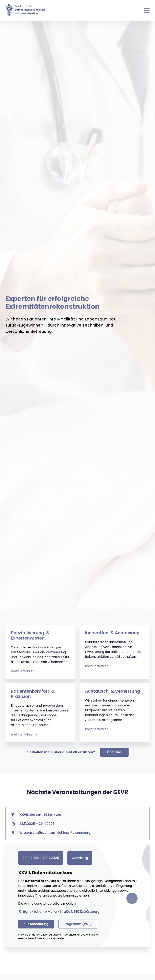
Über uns (114, 752)
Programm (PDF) (78, 924)
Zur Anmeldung (36, 924)
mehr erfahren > (24, 671)
